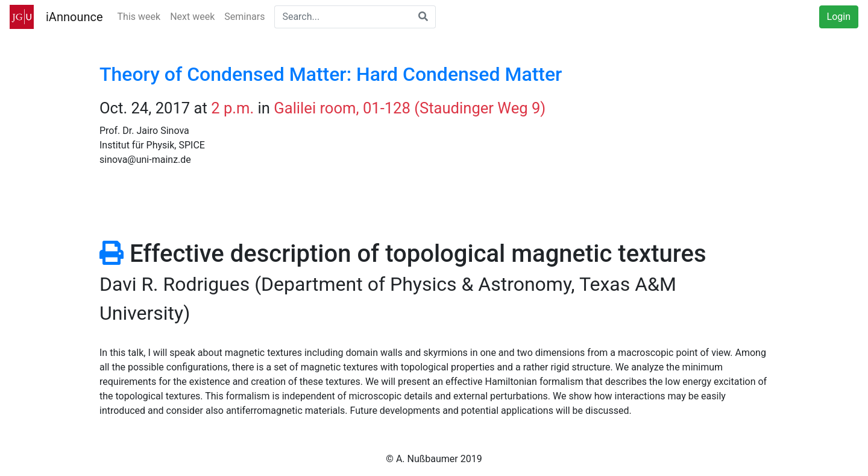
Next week (192, 17)
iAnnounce (74, 17)
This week (139, 17)
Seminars (244, 17)
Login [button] (839, 17)
